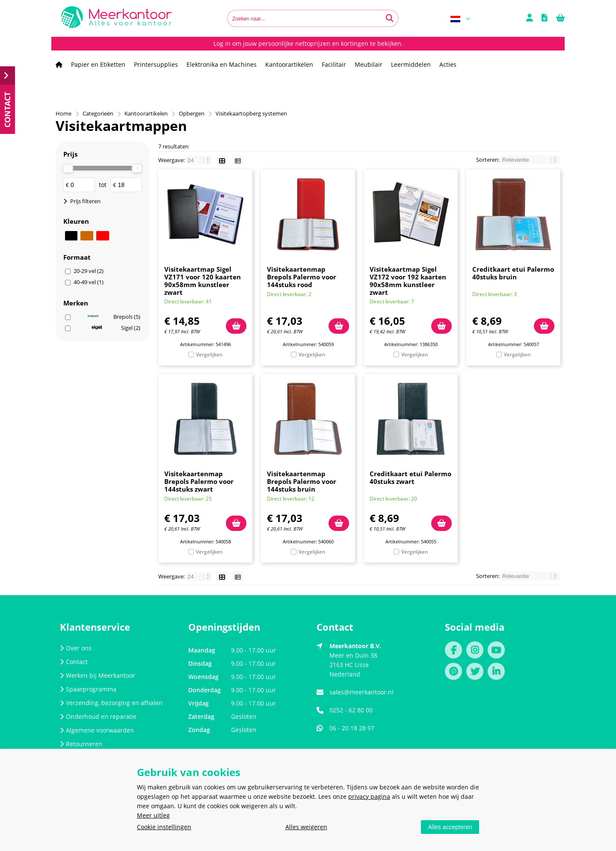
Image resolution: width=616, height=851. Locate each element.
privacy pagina (369, 796)
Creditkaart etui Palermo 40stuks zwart (410, 477)
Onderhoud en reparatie (98, 716)
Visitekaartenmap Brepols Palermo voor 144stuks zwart (199, 481)
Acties (448, 64)
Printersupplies (156, 64)
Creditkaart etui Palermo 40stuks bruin (513, 273)
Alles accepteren (450, 827)
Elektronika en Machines (222, 64)
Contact (74, 662)
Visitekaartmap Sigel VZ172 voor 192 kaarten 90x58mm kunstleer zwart (408, 281)
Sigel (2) (116, 328)
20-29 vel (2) (89, 271)
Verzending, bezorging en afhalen (111, 703)
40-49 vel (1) (89, 282)
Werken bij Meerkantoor (98, 675)
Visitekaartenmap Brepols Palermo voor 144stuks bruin (302, 481)
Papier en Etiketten (98, 64)
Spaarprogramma (88, 689)
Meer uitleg (153, 815)
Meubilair (369, 64)
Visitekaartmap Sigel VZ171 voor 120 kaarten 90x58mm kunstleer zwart (203, 281)
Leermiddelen (411, 64)
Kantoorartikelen (289, 64)
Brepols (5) (114, 317)
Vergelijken (209, 354)
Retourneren (81, 744)
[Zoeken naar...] (390, 18)
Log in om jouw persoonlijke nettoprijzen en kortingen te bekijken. (308, 43)
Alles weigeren (306, 827)
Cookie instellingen (164, 827)
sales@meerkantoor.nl (361, 692)
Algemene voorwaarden (97, 730)
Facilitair (334, 64)
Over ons (76, 648)
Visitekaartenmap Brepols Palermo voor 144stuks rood (302, 277)
